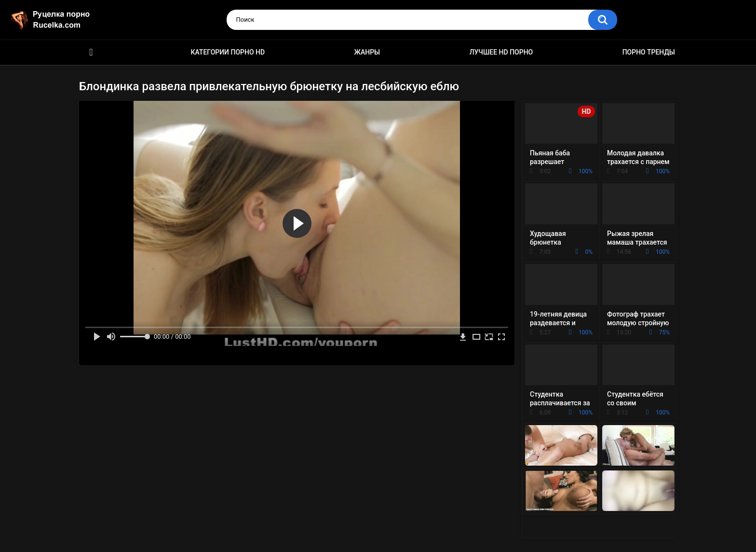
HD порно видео (91, 52)
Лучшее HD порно (501, 52)
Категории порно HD (228, 52)
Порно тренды (649, 52)
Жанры (367, 52)
